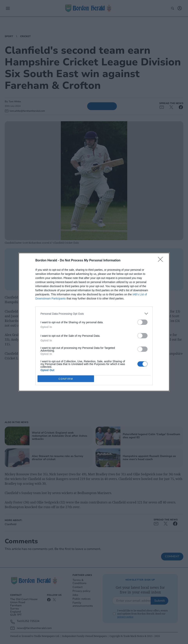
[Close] (162, 261)
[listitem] (94, 314)
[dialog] (94, 322)
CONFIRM (66, 379)
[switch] (142, 322)
